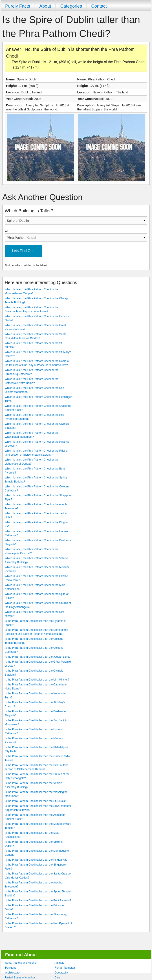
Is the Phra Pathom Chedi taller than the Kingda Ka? (36, 860)
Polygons (11, 968)
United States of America (20, 978)
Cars (57, 978)
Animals (59, 963)
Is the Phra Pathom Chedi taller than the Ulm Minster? (37, 680)
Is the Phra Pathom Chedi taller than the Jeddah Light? (37, 657)
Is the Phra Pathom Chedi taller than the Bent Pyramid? (38, 900)
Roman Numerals (65, 968)
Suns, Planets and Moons (21, 963)
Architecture (12, 973)
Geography (61, 973)
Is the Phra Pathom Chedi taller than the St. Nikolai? (36, 801)
